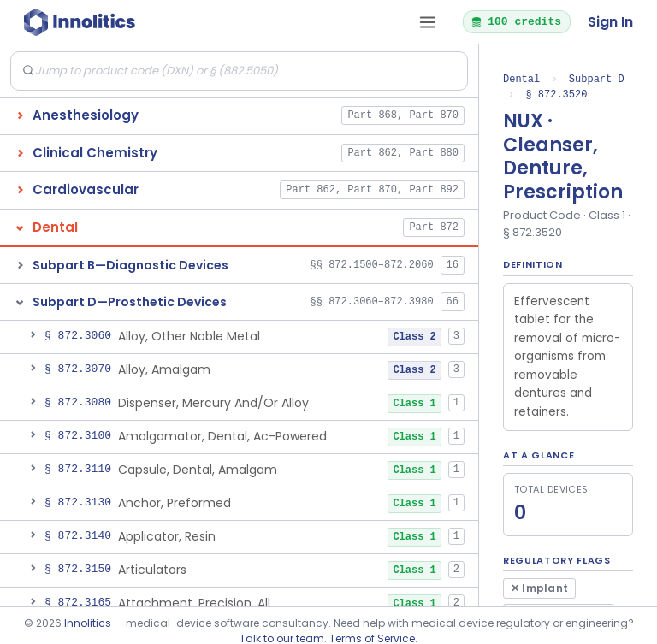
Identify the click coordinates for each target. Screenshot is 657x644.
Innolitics (88, 623)
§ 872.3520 (556, 95)
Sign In (610, 22)
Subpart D (597, 79)
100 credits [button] (516, 21)
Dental (521, 79)
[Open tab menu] (428, 22)
